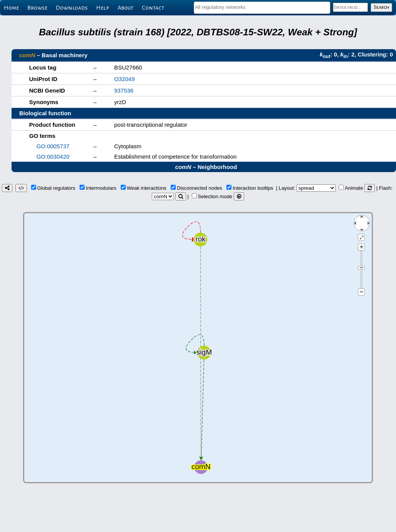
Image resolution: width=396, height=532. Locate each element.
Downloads (72, 8)
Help (103, 8)
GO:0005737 (53, 146)
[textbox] (262, 7)
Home (11, 8)
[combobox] (262, 8)
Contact (153, 8)
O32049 (124, 79)
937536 (124, 90)
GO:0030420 (53, 157)
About (126, 8)
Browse (37, 8)
